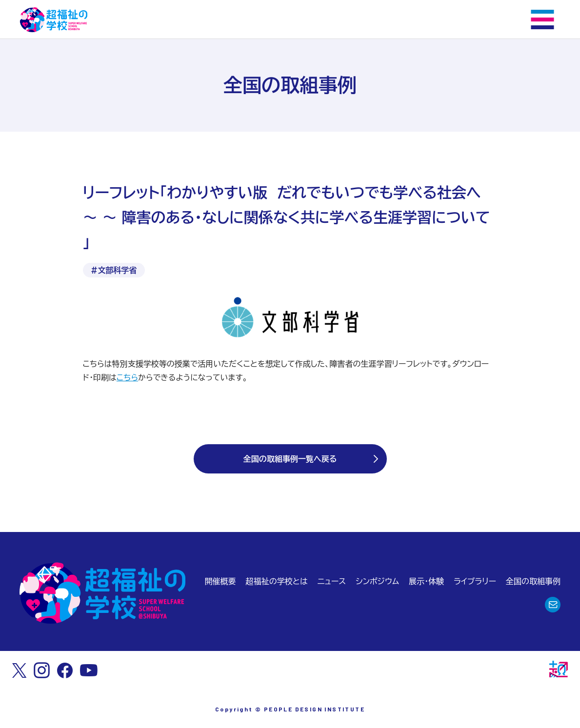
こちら (127, 377)
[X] (19, 670)
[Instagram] (42, 670)
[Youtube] (89, 670)
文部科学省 (118, 270)
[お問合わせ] (553, 605)
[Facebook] (65, 670)
